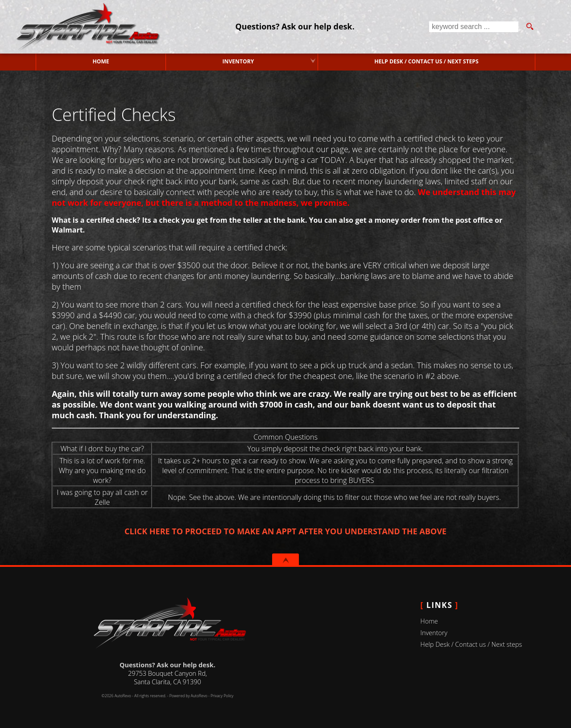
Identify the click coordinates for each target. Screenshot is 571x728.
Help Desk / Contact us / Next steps (426, 61)
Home (429, 621)
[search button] (530, 27)
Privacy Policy (222, 696)
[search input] (474, 27)
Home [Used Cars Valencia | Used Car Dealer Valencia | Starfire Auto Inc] (101, 61)
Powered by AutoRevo (188, 696)
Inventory (434, 633)
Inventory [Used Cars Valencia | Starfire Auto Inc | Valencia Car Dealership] (239, 61)
